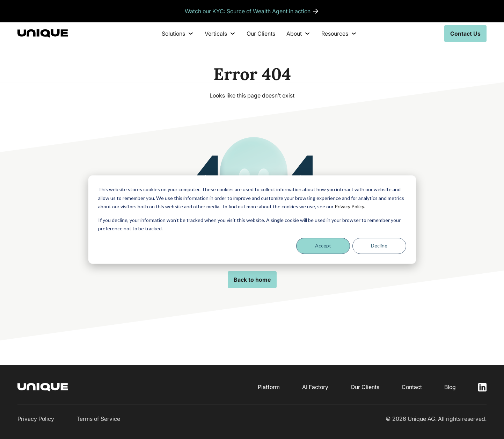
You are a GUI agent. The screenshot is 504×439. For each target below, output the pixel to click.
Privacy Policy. (350, 206)
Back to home (252, 280)
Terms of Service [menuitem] (98, 419)
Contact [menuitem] (412, 387)
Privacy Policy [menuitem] (36, 419)
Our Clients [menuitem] (261, 34)
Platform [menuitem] (269, 387)
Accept (323, 246)
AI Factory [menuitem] (315, 387)
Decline (379, 246)
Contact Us (465, 34)
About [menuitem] (298, 34)
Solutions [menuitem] (178, 34)
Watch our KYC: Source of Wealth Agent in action (248, 11)
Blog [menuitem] (450, 387)
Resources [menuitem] (339, 34)
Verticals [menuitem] (220, 34)
